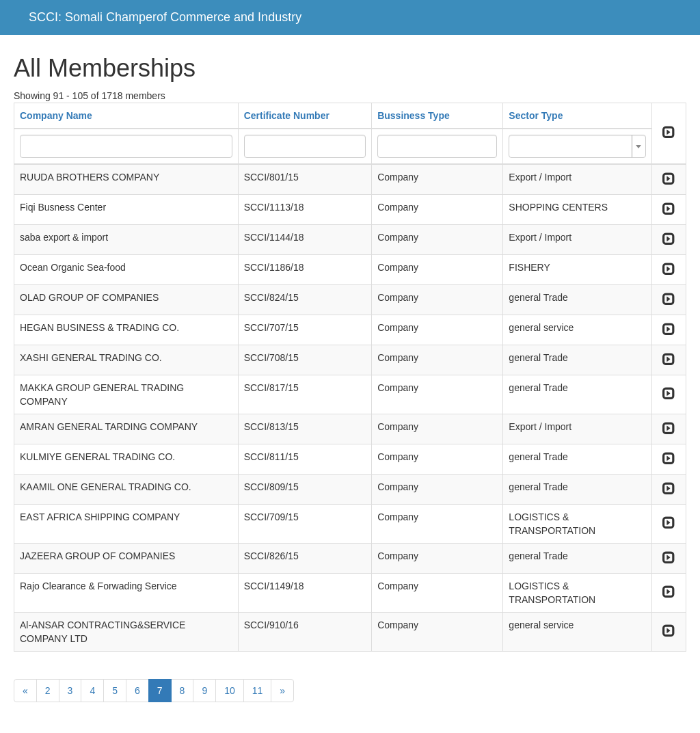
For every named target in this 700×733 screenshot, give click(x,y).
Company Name (56, 116)
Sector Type (536, 116)
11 (258, 691)
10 (230, 691)
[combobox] (577, 146)
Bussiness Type (414, 116)
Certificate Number (287, 116)
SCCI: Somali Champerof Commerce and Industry (165, 17)
